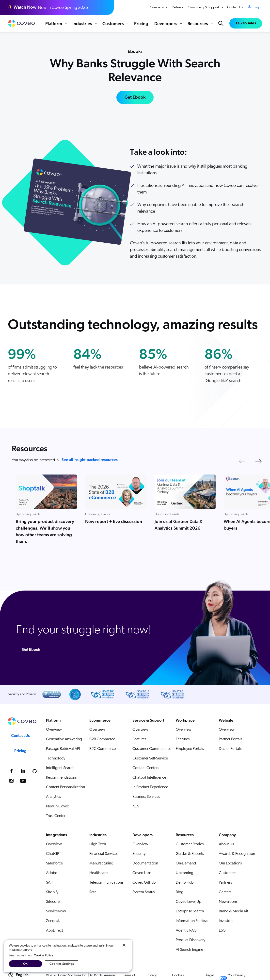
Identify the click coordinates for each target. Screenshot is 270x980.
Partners (177, 7)
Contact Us (235, 7)
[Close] (124, 945)
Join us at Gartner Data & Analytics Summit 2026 (179, 525)
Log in (258, 7)
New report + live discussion (114, 522)
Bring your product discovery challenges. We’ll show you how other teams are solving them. (45, 532)
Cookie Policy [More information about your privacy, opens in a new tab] (43, 955)
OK (25, 964)
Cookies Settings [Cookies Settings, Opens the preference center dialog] (62, 964)
